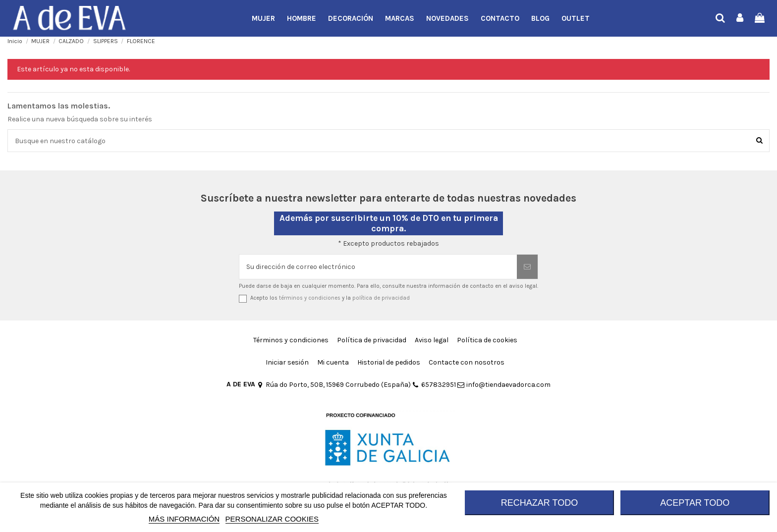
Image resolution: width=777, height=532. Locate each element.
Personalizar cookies (272, 519)
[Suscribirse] (527, 267)
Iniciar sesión (287, 362)
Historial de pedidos (389, 362)
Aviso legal (432, 340)
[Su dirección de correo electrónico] (378, 267)
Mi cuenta (333, 362)
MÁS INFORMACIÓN (184, 519)
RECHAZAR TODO (539, 503)
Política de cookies (487, 340)
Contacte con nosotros (467, 362)
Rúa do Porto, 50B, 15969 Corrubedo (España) (334, 385)
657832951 (434, 385)
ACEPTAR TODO (695, 503)
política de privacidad (381, 298)
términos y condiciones (310, 298)
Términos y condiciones (291, 340)
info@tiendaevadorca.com (504, 385)
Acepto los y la (330, 298)
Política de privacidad (372, 340)
